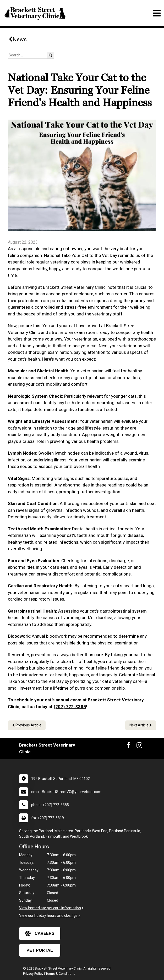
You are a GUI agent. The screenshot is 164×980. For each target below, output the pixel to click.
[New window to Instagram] (139, 746)
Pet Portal (40, 950)
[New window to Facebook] (129, 746)
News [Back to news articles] (18, 39)
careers (40, 934)
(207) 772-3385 (70, 707)
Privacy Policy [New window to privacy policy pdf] (33, 974)
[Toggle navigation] (157, 13)
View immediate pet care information (50, 908)
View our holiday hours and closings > (50, 916)
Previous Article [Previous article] (27, 725)
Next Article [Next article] (141, 725)
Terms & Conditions (60, 974)
